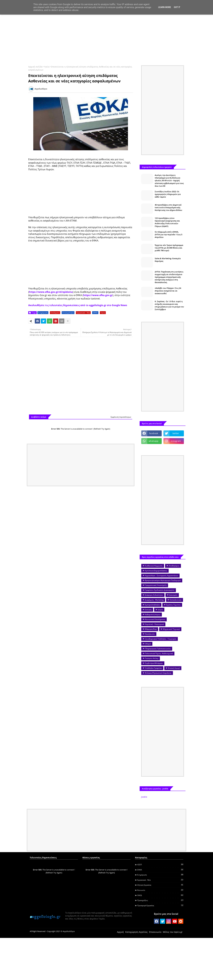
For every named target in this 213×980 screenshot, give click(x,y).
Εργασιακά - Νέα (83, 313)
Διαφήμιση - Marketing (154, 600)
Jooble (144, 797)
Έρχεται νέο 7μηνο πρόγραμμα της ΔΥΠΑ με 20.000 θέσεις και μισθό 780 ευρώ (169, 248)
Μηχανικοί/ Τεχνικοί (171, 629)
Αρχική (120, 932)
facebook (154, 433)
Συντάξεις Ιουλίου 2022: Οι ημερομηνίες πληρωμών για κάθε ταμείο (168, 194)
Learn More (164, 7)
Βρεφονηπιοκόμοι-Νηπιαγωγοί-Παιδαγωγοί (163, 580)
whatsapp (154, 441)
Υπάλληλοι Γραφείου (153, 668)
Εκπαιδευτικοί (176, 600)
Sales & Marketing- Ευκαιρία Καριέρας (168, 260)
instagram (176, 441)
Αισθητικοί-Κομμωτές (154, 566)
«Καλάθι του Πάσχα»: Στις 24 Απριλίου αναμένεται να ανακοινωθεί (168, 291)
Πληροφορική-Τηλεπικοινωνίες (158, 649)
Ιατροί (160, 610)
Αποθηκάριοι (174, 566)
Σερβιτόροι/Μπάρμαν (154, 663)
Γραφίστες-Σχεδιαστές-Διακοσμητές (160, 590)
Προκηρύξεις (160, 900)
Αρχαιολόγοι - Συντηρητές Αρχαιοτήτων (162, 575)
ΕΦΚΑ (95, 313)
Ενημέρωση (43, 313)
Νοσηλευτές (150, 634)
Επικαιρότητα (68, 313)
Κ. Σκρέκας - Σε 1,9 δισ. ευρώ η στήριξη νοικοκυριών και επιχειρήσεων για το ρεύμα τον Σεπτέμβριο (169, 305)
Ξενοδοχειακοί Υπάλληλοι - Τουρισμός (161, 639)
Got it (177, 7)
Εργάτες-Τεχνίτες (173, 605)
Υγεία (47, 67)
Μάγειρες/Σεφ (151, 629)
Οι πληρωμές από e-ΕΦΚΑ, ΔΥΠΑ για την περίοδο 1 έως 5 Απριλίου (168, 234)
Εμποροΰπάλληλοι (152, 605)
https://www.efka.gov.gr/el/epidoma (51, 292)
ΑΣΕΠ (160, 865)
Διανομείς (173, 595)
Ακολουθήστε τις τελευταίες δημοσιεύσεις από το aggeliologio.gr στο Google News (78, 305)
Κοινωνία (160, 890)
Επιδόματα (55, 313)
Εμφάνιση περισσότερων (121, 417)
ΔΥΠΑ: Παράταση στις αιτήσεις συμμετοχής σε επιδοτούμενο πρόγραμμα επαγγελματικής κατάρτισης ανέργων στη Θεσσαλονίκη (169, 277)
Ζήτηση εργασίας (160, 885)
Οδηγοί (148, 644)
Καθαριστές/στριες (153, 614)
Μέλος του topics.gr (173, 932)
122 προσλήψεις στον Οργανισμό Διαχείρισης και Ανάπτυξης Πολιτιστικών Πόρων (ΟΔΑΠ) (167, 222)
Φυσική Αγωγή (174, 668)
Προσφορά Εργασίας (160, 905)
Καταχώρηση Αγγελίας (136, 932)
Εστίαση (148, 610)
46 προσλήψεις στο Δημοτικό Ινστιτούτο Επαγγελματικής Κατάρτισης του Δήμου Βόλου (168, 207)
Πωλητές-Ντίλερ (152, 658)
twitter (176, 433)
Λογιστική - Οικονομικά (154, 624)
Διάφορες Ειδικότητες (154, 595)
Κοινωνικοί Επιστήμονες (155, 619)
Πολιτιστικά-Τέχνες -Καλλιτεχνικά (159, 653)
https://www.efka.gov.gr (98, 295)
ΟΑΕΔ (160, 895)
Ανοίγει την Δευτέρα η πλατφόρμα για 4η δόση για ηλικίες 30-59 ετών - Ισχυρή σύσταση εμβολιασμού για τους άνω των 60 (169, 181)
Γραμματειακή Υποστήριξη (156, 585)
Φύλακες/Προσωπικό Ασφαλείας (158, 673)
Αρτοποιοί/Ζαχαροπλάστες (156, 571)
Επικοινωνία (155, 932)
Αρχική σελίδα (35, 67)
